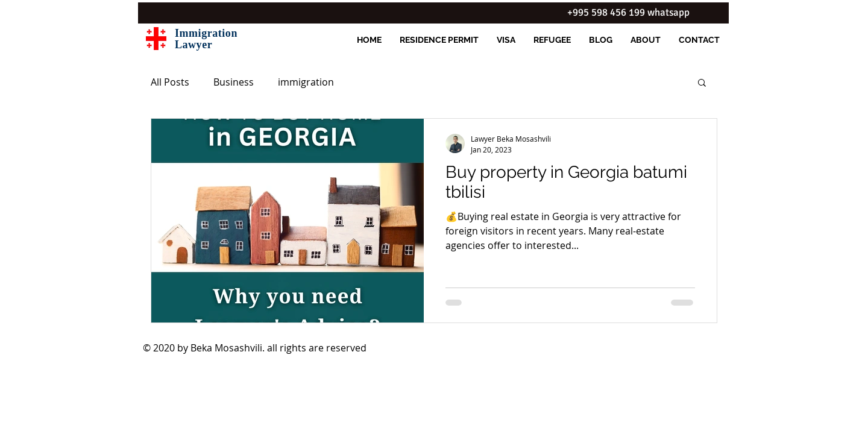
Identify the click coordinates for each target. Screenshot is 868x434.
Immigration (206, 33)
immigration (306, 82)
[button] (702, 83)
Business (234, 82)
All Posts (170, 82)
